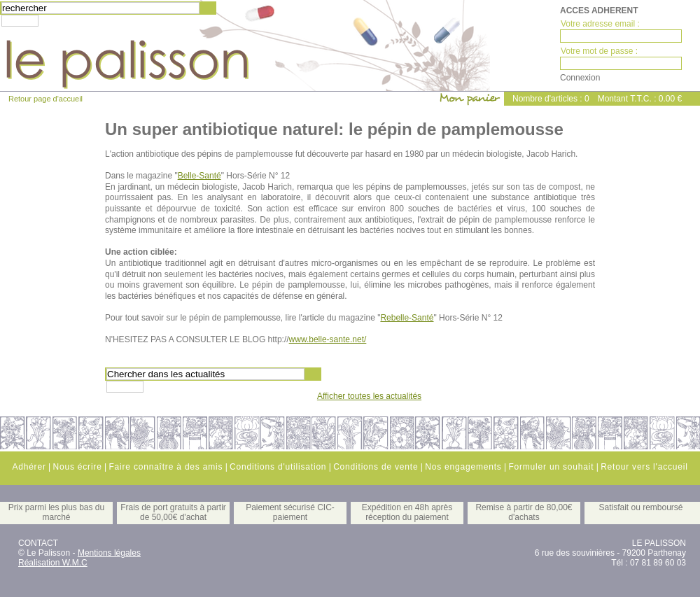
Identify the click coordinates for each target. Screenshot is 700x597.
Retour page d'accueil (45, 99)
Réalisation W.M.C (53, 563)
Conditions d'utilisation (278, 467)
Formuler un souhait (551, 467)
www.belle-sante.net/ (328, 339)
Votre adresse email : (600, 24)
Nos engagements (463, 467)
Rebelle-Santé (407, 318)
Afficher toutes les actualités (369, 396)
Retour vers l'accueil (644, 467)
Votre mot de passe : (599, 51)
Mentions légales (109, 553)
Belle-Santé (199, 176)
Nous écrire (77, 467)
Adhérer (29, 467)
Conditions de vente (376, 467)
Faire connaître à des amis (166, 467)
